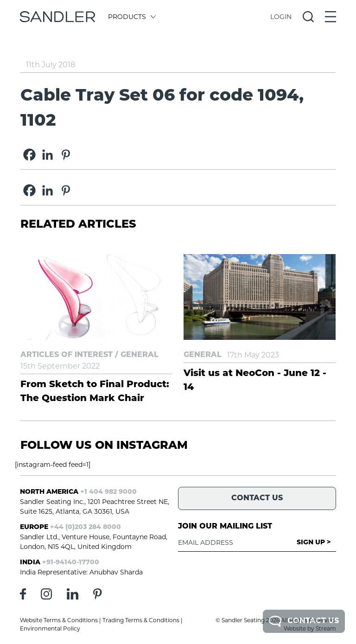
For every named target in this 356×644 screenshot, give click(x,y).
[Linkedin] (48, 155)
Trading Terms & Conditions (141, 620)
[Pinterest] (66, 155)
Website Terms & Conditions (59, 620)
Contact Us (304, 621)
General (140, 355)
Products (131, 17)
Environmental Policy (50, 628)
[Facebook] (29, 155)
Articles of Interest (67, 355)
